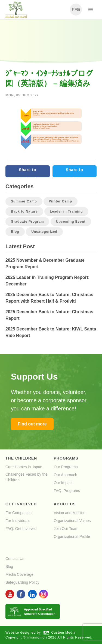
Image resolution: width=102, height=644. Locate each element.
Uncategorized (44, 232)
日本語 (76, 9)
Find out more (32, 424)
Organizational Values (72, 521)
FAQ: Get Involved (21, 529)
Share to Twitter (75, 172)
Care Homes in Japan (24, 467)
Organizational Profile (72, 536)
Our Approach (66, 475)
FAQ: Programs (67, 491)
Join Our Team (66, 529)
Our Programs (66, 467)
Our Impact (63, 483)
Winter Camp (61, 201)
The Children (21, 458)
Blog (15, 232)
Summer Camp (24, 201)
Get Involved (21, 504)
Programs (66, 458)
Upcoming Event (71, 222)
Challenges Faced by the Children (27, 477)
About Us (65, 504)
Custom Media (60, 633)
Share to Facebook (28, 172)
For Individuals (18, 521)
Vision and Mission (70, 513)
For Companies (18, 513)
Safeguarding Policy (22, 582)
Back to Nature (24, 211)
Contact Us (15, 559)
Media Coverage (19, 574)
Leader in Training (66, 211)
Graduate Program (27, 222)
